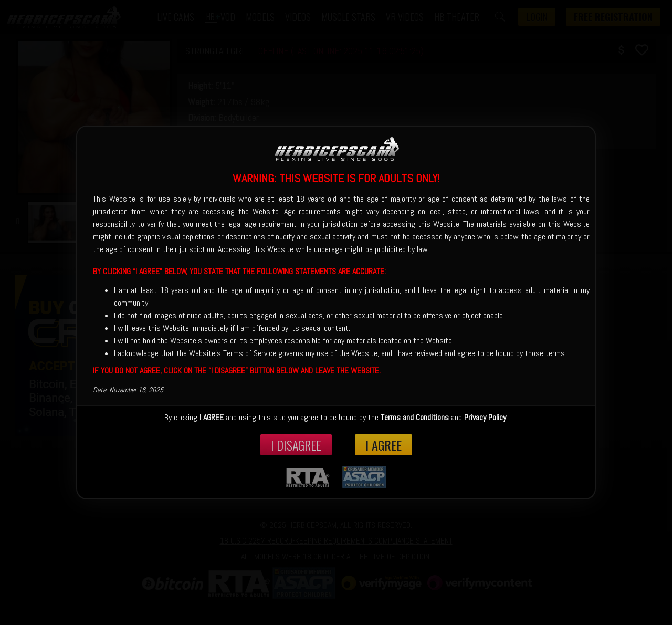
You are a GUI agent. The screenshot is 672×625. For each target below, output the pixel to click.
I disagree (296, 445)
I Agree (384, 445)
